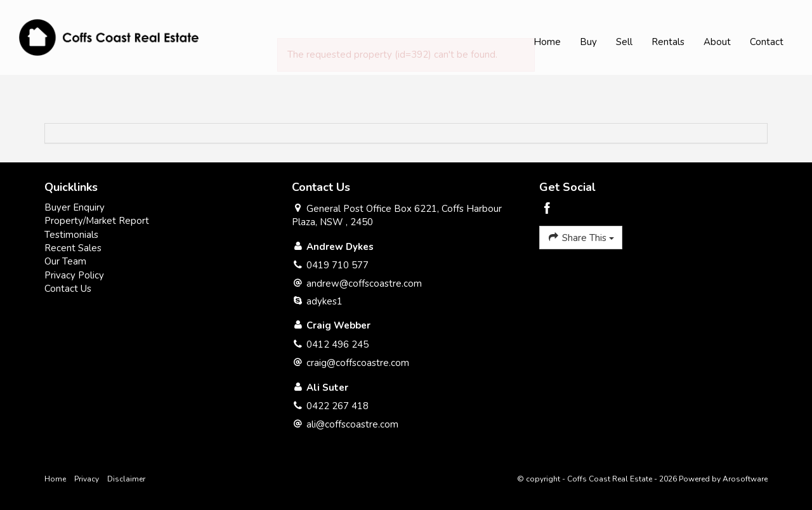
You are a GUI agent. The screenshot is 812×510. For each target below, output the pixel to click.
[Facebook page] (547, 210)
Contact (767, 42)
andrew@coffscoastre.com (364, 284)
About (717, 42)
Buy (588, 42)
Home (547, 42)
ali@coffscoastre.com (352, 424)
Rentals (668, 42)
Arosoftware (745, 479)
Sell (624, 42)
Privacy (87, 479)
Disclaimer (126, 479)
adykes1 (324, 301)
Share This (581, 237)
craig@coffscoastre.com (358, 363)
